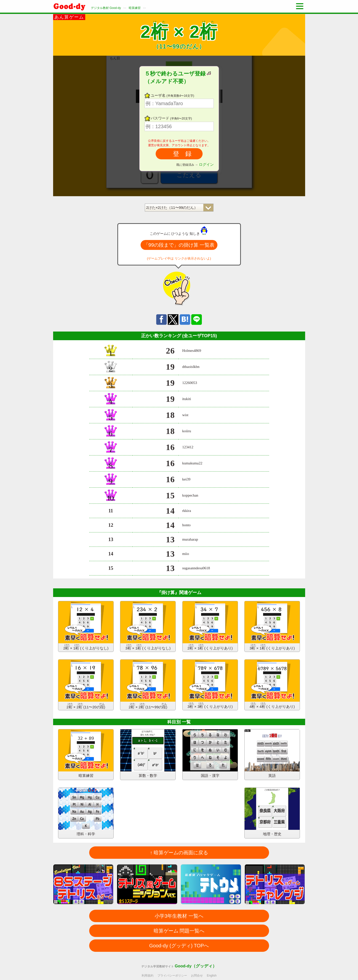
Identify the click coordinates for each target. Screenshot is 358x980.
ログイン (206, 164)
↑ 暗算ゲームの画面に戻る (179, 853)
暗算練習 (135, 8)
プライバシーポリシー (172, 976)
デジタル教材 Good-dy (106, 8)
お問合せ (197, 976)
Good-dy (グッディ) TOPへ (179, 946)
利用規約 (147, 976)
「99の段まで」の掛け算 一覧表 (179, 245)
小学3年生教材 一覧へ (179, 916)
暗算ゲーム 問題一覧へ (179, 931)
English (212, 976)
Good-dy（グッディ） (196, 966)
